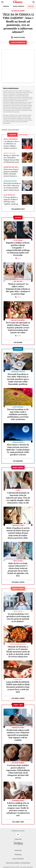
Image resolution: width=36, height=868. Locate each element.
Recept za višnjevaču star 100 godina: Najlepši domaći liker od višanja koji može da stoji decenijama (11, 159)
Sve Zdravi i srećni (18, 698)
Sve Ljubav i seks (18, 822)
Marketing (18, 854)
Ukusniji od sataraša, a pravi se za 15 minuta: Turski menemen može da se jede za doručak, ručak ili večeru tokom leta (18, 652)
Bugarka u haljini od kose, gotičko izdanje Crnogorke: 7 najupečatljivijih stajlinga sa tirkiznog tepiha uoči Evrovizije (18, 249)
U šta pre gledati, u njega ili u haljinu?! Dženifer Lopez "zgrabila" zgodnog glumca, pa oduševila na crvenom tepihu (11, 201)
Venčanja (6, 6)
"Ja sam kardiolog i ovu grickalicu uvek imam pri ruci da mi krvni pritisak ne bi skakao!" (18, 618)
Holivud (31, 6)
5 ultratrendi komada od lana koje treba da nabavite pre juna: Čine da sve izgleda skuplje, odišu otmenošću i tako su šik (18, 498)
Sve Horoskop (18, 461)
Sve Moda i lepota (18, 582)
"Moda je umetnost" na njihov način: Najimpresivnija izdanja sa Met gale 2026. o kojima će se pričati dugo (18, 289)
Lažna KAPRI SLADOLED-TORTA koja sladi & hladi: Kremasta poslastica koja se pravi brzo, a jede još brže (18, 687)
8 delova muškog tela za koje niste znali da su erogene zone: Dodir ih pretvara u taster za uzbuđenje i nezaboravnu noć (18, 809)
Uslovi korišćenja (18, 859)
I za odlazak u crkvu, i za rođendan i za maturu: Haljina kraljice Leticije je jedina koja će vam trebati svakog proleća (12, 145)
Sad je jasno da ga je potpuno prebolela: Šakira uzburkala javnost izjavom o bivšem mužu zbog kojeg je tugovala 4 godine (11, 173)
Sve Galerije (18, 342)
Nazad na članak (18, 37)
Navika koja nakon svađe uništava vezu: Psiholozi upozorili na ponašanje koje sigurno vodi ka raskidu (18, 735)
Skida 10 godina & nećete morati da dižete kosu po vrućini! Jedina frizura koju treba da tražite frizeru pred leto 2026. (18, 533)
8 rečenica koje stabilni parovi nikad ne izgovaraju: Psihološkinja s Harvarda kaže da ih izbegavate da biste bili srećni (18, 771)
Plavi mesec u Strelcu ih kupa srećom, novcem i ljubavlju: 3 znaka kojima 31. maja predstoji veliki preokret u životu (18, 450)
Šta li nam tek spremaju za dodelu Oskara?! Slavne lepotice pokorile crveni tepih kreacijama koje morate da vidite (18, 328)
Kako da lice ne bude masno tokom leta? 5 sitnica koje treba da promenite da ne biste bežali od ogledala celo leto (18, 569)
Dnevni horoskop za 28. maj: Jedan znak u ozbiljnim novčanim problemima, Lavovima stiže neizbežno (18, 414)
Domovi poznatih (19, 6)
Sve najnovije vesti (18, 209)
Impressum (18, 850)
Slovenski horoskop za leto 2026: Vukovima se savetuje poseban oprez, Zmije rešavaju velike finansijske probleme (12, 187)
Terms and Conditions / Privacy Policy (18, 863)
